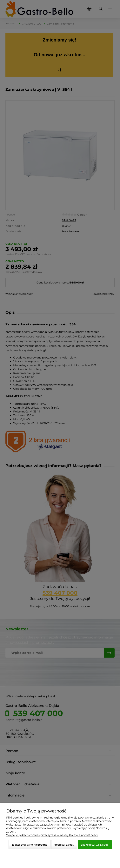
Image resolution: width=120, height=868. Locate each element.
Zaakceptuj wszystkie (95, 845)
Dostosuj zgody (64, 845)
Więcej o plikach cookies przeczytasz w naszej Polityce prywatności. (52, 835)
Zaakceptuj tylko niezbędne (30, 845)
